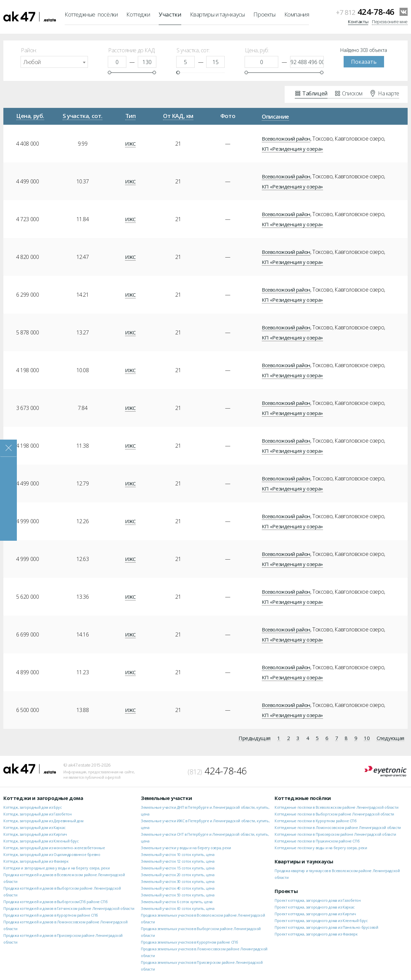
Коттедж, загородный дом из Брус (33, 807)
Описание (275, 116)
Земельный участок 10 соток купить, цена (178, 854)
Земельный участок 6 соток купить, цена (177, 902)
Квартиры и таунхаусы (217, 14)
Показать (364, 62)
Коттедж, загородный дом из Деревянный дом (43, 821)
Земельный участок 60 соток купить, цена (178, 908)
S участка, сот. (83, 116)
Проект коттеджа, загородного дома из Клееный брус (321, 920)
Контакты (358, 22)
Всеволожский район (286, 139)
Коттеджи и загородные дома (43, 798)
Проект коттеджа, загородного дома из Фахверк (316, 934)
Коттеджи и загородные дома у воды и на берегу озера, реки (56, 868)
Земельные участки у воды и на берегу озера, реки (186, 848)
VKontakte (404, 12)
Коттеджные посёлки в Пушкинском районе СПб (317, 841)
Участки (170, 14)
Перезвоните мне (390, 22)
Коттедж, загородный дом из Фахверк (36, 861)
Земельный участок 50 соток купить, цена (178, 895)
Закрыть (8, 448)
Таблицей (311, 93)
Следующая (390, 738)
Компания (297, 14)
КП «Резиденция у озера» (292, 149)
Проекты (264, 14)
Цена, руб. (30, 116)
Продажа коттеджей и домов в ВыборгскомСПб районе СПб (55, 902)
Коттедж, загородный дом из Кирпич (35, 834)
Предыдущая (255, 738)
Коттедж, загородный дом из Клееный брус (41, 841)
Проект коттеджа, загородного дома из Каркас (315, 907)
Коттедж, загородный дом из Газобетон (38, 814)
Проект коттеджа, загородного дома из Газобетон (318, 900)
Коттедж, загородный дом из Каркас (35, 827)
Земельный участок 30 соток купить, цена (178, 881)
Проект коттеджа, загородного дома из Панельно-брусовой (326, 927)
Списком (349, 93)
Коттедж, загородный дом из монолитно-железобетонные (54, 848)
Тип (131, 116)
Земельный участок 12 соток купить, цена (178, 861)
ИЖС (130, 144)
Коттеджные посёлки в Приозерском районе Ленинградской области (335, 834)
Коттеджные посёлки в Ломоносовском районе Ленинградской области (338, 827)
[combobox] (54, 62)
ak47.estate (30, 769)
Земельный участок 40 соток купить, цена (178, 888)
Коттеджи (138, 14)
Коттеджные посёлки (91, 14)
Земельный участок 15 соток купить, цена (178, 868)
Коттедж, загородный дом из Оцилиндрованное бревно (52, 854)
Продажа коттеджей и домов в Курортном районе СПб (51, 915)
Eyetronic (386, 771)
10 (367, 738)
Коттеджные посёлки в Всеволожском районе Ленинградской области (336, 807)
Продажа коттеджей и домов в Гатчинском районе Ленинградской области (69, 908)
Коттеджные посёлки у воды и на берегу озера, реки (321, 848)
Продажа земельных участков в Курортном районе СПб (189, 942)
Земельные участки (166, 798)
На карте (385, 93)
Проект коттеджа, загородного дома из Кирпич (315, 914)
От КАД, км (178, 116)
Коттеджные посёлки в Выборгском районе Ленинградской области (334, 814)
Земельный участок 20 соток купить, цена (178, 875)
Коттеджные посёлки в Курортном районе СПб (316, 821)
